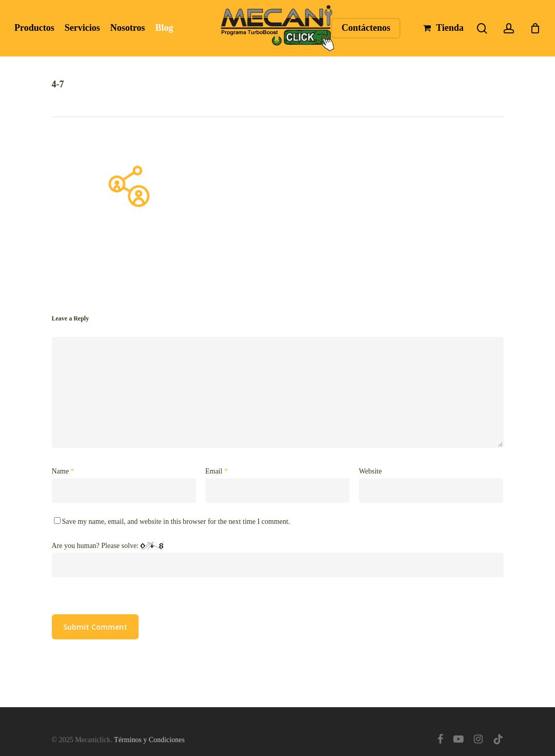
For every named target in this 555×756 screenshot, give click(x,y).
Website (370, 471)
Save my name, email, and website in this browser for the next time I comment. (176, 522)
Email (217, 471)
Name (63, 471)
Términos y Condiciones (149, 740)
